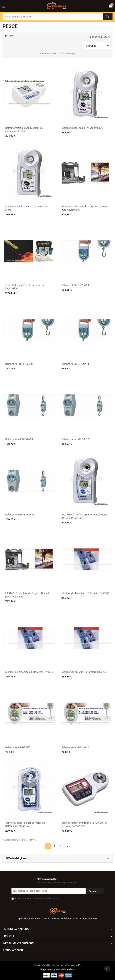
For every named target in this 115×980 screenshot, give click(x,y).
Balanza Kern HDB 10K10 (75, 747)
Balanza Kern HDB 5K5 (18, 747)
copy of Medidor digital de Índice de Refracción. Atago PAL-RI (25, 824)
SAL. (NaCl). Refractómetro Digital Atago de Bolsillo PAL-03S (84, 516)
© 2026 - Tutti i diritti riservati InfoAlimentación (58, 965)
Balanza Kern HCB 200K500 (20, 515)
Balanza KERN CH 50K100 (76, 364)
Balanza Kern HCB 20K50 (19, 439)
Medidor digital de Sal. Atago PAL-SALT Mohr (27, 208)
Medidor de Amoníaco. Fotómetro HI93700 (85, 593)
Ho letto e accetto (37, 898)
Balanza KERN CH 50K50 (19, 364)
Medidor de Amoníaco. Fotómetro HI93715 (29, 672)
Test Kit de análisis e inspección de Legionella (25, 287)
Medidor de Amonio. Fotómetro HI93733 (84, 672)
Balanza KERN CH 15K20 (75, 285)
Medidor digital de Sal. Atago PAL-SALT (83, 128)
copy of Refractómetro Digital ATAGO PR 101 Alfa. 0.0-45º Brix (84, 824)
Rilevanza (98, 46)
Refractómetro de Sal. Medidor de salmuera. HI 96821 (24, 130)
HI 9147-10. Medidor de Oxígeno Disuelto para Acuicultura (28, 595)
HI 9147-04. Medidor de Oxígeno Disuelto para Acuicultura (84, 208)
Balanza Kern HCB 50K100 (76, 439)
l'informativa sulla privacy (46, 898)
